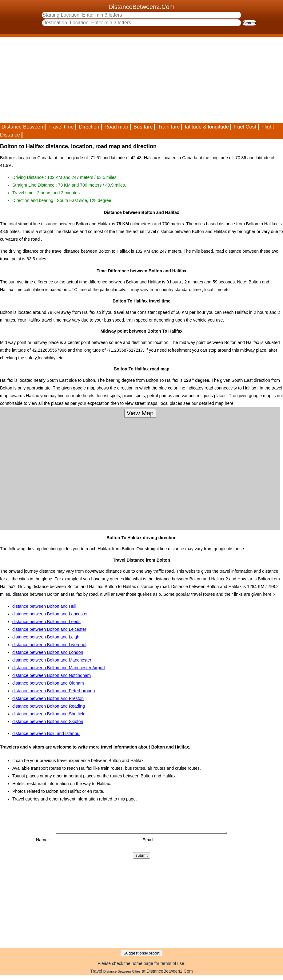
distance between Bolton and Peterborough (54, 691)
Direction (89, 127)
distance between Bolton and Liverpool (49, 645)
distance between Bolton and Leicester (49, 629)
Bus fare (143, 127)
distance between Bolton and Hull (44, 606)
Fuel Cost (245, 127)
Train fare (169, 127)
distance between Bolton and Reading (49, 706)
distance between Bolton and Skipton (48, 721)
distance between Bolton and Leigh (46, 637)
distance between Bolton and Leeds (46, 622)
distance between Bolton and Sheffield (49, 714)
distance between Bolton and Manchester (52, 660)
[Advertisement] (141, 80)
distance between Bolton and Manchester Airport (59, 668)
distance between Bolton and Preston (48, 698)
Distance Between (22, 127)
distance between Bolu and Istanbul (46, 733)
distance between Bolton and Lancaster (50, 614)
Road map (116, 127)
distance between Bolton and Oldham (48, 683)
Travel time (61, 127)
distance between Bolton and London (48, 652)
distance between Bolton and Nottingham (52, 675)
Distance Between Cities (122, 976)
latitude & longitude (207, 127)
